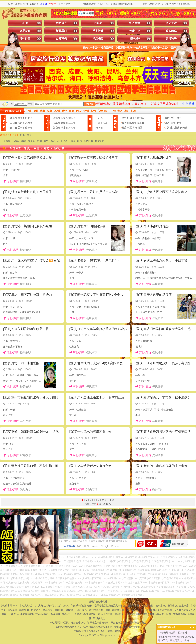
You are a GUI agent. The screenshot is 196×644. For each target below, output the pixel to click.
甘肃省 (141, 123)
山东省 (29, 128)
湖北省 (64, 128)
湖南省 (57, 128)
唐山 (39, 141)
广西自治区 (102, 123)
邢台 (73, 141)
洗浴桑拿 (135, 23)
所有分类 (59, 148)
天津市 (21, 118)
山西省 (14, 123)
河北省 (29, 118)
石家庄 (7, 141)
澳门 (173, 118)
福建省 (57, 123)
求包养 (98, 23)
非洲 (179, 123)
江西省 (72, 123)
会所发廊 (25, 31)
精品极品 (98, 39)
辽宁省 (21, 128)
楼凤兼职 (62, 31)
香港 (167, 118)
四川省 (133, 118)
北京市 (14, 118)
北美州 (176, 128)
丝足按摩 (98, 31)
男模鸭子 (171, 39)
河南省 (72, 128)
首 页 (25, 23)
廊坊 (46, 141)
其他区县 (88, 141)
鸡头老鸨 (171, 31)
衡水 (66, 141)
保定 (53, 141)
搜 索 (90, 104)
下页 (112, 500)
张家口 (16, 141)
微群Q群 (135, 39)
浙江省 (72, 118)
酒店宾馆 (171, 23)
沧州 (59, 141)
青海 (135, 128)
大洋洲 (168, 128)
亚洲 (167, 123)
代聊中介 (135, 31)
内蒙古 (21, 123)
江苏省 (64, 118)
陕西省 (133, 123)
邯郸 (79, 141)
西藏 (124, 128)
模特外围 (25, 39)
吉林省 (14, 128)
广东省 (99, 118)
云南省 (125, 123)
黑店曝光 (62, 23)
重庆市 (125, 118)
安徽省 (64, 123)
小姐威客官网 (69, 546)
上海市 (57, 118)
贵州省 (141, 118)
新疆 (140, 128)
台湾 (179, 118)
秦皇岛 (32, 141)
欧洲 (173, 123)
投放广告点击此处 (98, 602)
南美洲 (184, 128)
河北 (23, 135)
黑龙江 (29, 123)
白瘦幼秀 (62, 39)
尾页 (104, 500)
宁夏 (129, 128)
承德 (24, 141)
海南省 (99, 128)
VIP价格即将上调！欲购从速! (173, 633)
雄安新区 (100, 141)
